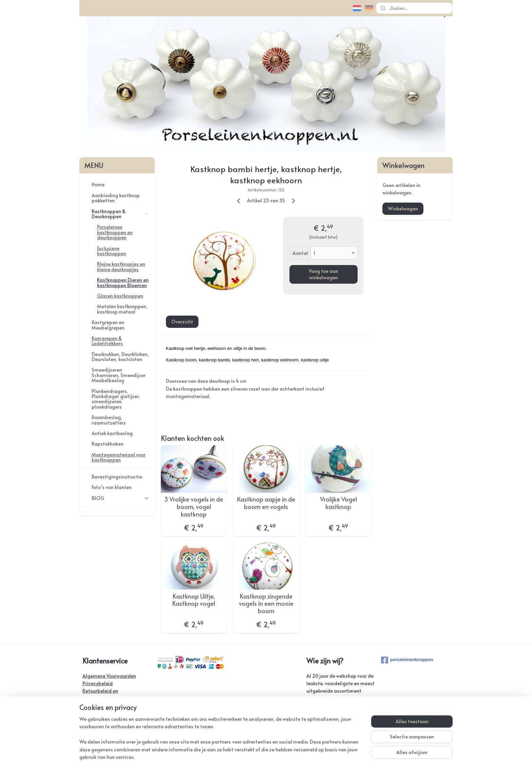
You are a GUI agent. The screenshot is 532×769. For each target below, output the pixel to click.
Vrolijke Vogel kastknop (338, 503)
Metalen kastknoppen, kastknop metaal (122, 309)
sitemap (250, 757)
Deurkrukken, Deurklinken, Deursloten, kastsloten (120, 357)
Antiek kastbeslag (112, 433)
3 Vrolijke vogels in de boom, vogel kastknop (194, 507)
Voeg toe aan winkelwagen (323, 274)
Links (88, 729)
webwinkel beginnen (289, 757)
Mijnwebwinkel (347, 757)
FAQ (87, 721)
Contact (91, 714)
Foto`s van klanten (112, 487)
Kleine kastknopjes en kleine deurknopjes (121, 266)
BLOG (120, 498)
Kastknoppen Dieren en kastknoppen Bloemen (123, 282)
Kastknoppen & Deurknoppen (120, 214)
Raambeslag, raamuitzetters (109, 420)
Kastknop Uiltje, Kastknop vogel (194, 600)
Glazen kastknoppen (120, 296)
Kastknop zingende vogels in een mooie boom (266, 604)
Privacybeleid (98, 683)
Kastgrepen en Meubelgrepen (108, 325)
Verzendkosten (99, 706)
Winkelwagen (403, 209)
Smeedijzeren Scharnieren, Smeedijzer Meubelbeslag (119, 375)
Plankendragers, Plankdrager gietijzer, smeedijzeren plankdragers (116, 399)
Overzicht (182, 322)
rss (264, 757)
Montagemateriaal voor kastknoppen (119, 457)
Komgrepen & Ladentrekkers (107, 341)
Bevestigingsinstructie (117, 477)
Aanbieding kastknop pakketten (116, 198)
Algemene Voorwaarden (109, 676)
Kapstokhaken (108, 444)
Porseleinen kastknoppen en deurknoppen (115, 232)
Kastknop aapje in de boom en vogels (266, 503)
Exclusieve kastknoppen (112, 251)
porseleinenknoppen (407, 660)
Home (98, 184)
